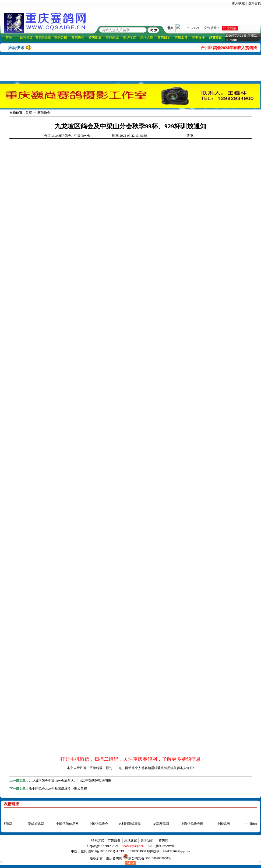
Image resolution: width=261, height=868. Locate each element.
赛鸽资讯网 (34, 824)
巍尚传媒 (26, 37)
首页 (9, 37)
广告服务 (114, 840)
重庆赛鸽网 (114, 858)
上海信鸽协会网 (191, 824)
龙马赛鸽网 (159, 824)
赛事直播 (198, 37)
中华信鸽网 (253, 824)
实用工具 (181, 37)
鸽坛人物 (147, 37)
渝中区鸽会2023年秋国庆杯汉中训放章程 (58, 789)
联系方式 (98, 840)
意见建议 (130, 840)
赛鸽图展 (95, 37)
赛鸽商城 (112, 37)
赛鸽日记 (164, 37)
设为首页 (255, 3)
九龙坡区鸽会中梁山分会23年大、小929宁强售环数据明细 (70, 781)
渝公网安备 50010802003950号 (150, 858)
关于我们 (147, 840)
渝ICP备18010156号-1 (103, 851)
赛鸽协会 (78, 37)
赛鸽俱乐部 (43, 37)
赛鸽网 (163, 840)
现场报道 (129, 37)
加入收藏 (238, 3)
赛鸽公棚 (61, 37)
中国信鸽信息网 (66, 824)
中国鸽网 (222, 824)
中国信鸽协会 (97, 824)
